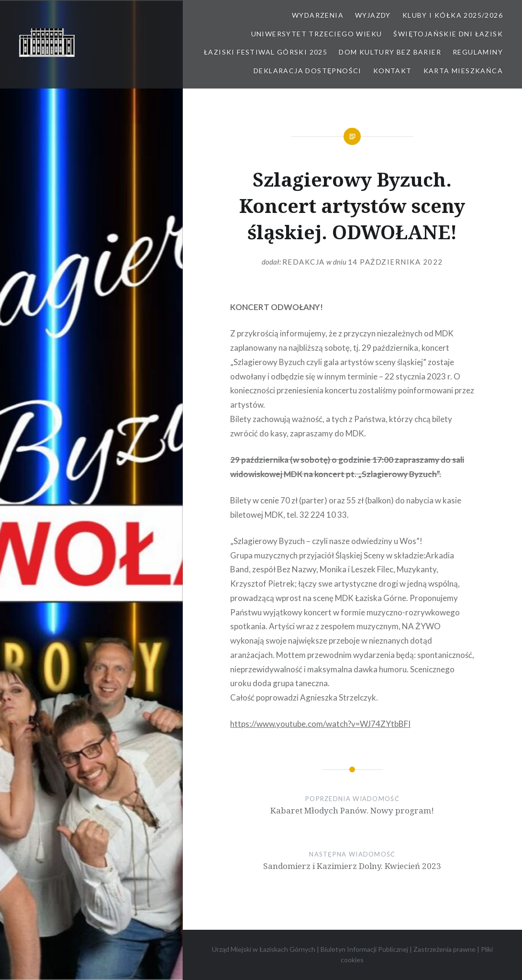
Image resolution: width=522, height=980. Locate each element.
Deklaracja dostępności (308, 71)
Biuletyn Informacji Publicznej (364, 949)
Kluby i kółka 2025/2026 (453, 15)
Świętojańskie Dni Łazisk (448, 34)
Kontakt (393, 71)
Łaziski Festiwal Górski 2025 (266, 52)
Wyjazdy (373, 15)
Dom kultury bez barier (390, 52)
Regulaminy (478, 52)
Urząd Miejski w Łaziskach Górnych (264, 949)
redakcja (304, 262)
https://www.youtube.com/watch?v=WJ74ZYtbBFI (320, 724)
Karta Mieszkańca (463, 71)
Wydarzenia (318, 15)
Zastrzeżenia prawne (444, 949)
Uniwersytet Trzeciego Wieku (317, 34)
